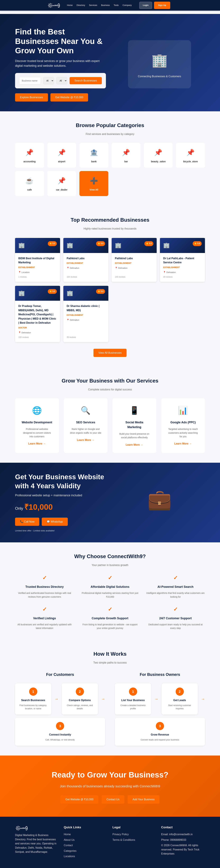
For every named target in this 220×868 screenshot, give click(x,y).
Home (70, 5)
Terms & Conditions (124, 840)
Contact (68, 845)
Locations (69, 856)
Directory (81, 5)
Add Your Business (144, 799)
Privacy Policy (121, 834)
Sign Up (162, 5)
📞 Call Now (27, 522)
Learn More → (37, 444)
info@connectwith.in (181, 834)
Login (146, 5)
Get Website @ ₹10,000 (69, 97)
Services (93, 5)
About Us (69, 840)
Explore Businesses (32, 97)
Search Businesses (86, 81)
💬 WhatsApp (55, 522)
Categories (70, 851)
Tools (116, 5)
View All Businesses (110, 353)
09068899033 (178, 840)
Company (127, 5)
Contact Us (113, 799)
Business (105, 5)
